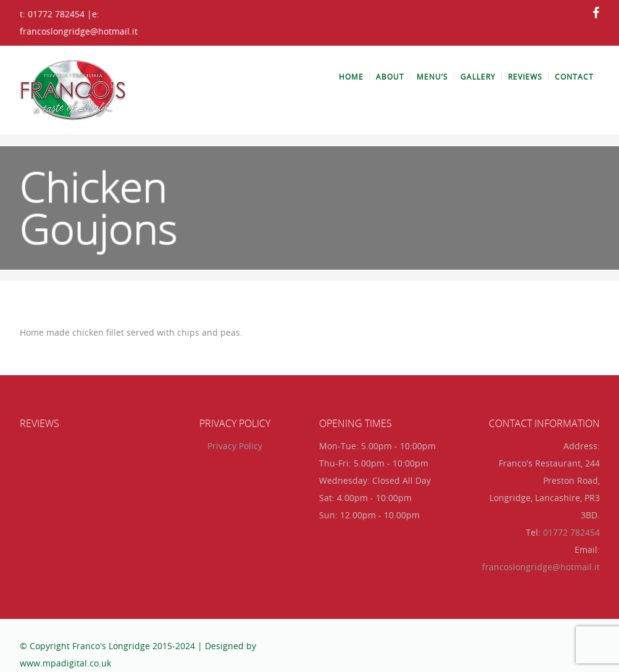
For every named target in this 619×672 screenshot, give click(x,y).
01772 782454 (571, 532)
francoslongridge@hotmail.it (541, 567)
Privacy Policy (235, 446)
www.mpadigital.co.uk (65, 663)
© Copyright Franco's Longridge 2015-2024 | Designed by (138, 646)
